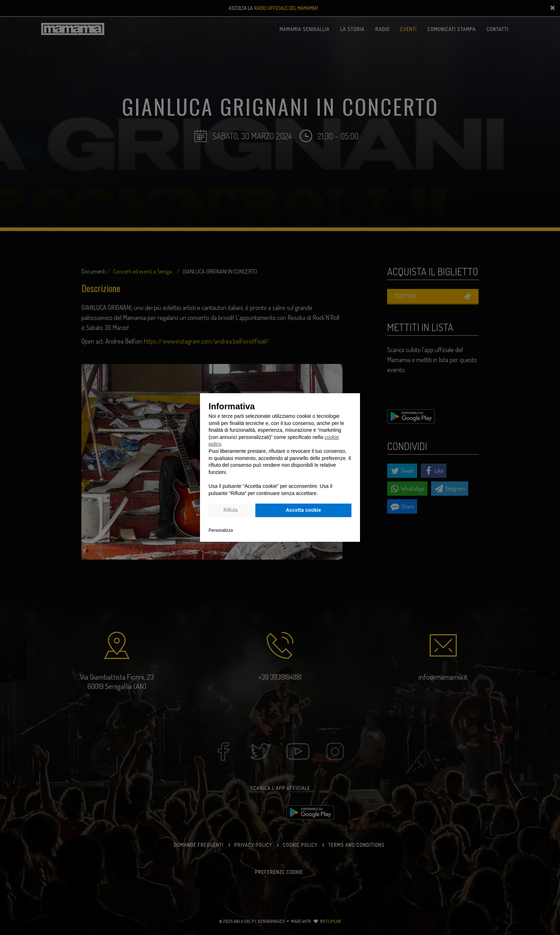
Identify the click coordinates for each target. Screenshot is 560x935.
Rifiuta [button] (231, 510)
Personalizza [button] (221, 530)
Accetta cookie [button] (303, 510)
